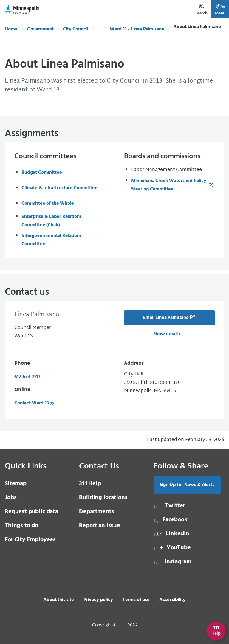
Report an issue (100, 526)
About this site (59, 600)
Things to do (21, 526)
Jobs (11, 498)
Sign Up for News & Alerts (187, 485)
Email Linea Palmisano (166, 318)
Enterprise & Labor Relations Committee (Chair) (52, 221)
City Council (75, 29)
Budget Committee (42, 173)
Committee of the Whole (48, 204)
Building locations (103, 498)
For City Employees (30, 540)
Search (202, 9)
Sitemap (16, 484)
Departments (96, 512)
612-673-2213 (27, 377)
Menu (220, 9)
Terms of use (136, 600)
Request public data (31, 512)
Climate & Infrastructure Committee (59, 188)
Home (11, 29)
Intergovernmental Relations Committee (52, 240)
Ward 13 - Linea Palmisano (137, 29)
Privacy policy (98, 600)
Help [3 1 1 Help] (90, 484)
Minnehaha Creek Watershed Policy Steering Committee (169, 185)
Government (40, 29)
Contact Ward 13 (32, 403)
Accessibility (172, 600)
